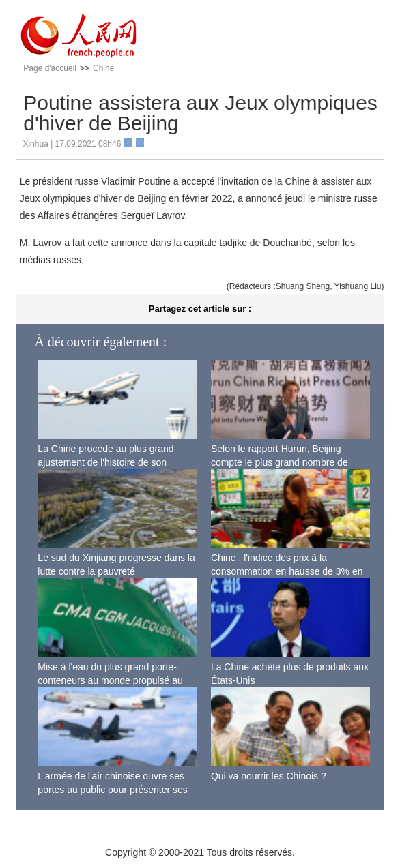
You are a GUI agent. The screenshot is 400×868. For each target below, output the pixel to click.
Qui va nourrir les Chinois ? (269, 776)
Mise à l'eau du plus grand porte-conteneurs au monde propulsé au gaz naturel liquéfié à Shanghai (110, 680)
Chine (103, 68)
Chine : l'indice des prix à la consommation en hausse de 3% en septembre (287, 571)
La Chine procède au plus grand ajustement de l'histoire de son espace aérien (105, 462)
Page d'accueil (50, 68)
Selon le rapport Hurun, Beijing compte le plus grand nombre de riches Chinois (280, 462)
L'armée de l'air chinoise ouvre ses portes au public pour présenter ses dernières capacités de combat (112, 789)
